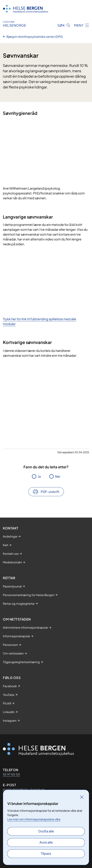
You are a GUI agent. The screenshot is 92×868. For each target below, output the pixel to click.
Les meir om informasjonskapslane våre (34, 819)
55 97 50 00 (11, 774)
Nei (58, 476)
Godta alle (46, 831)
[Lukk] (82, 797)
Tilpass (46, 853)
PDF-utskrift (50, 492)
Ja (39, 476)
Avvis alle (46, 842)
